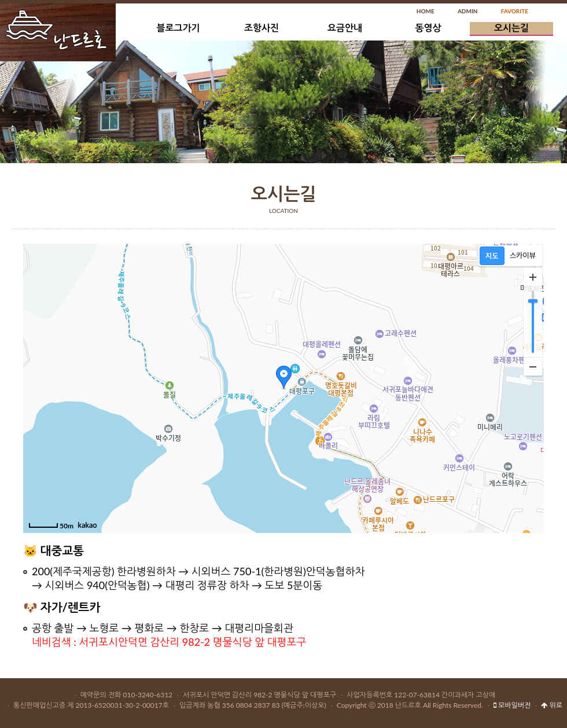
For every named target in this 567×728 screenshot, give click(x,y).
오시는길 (511, 27)
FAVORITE (515, 11)
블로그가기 (178, 27)
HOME (426, 11)
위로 (552, 705)
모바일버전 (512, 705)
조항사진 (262, 27)
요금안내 (345, 27)
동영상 (428, 27)
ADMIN (468, 11)
